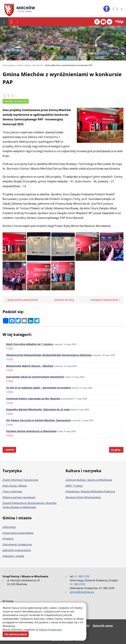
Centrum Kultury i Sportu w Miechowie (89, 480)
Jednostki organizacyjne (17, 550)
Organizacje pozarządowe (18, 533)
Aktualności (38, 65)
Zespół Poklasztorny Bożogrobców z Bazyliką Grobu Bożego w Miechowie (30, 505)
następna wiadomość (105, 300)
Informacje (9, 527)
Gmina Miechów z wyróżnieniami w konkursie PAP (69, 65)
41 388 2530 (82, 576)
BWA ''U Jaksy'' (75, 486)
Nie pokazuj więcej (16, 634)
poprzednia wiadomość (22, 300)
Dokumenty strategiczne (17, 544)
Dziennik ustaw (103, 626)
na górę (116, 450)
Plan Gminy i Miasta (15, 486)
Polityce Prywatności (50, 630)
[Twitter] (109, 22)
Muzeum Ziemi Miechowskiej (83, 497)
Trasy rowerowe (13, 491)
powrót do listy (64, 300)
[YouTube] (103, 22)
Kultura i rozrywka (83, 471)
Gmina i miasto (17, 518)
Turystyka (12, 471)
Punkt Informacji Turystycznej (21, 480)
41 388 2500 (78, 584)
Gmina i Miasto (24, 65)
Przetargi (8, 538)
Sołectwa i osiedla (13, 556)
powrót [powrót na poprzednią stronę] (10, 450)
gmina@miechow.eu (82, 592)
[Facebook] (97, 22)
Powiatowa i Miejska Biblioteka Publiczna (90, 491)
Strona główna (9, 65)
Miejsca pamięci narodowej (19, 497)
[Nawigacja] (11, 22)
